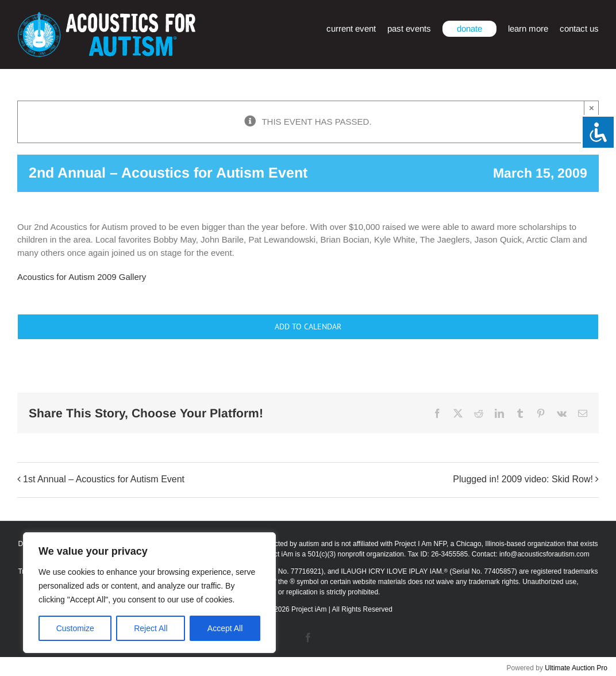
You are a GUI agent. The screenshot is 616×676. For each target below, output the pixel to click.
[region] (149, 593)
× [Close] (592, 108)
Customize (75, 628)
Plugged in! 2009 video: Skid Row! (523, 480)
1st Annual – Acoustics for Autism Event (104, 480)
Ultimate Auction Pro (576, 668)
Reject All (151, 628)
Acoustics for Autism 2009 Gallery (82, 277)
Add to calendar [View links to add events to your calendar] (308, 327)
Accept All (225, 628)
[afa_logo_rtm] (106, 16)
